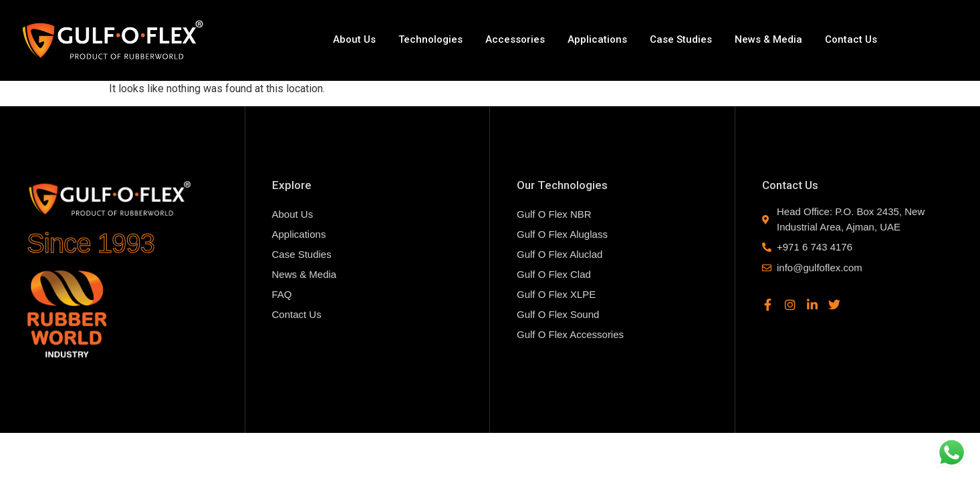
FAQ (282, 294)
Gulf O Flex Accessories (570, 334)
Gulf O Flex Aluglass (562, 234)
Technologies (431, 39)
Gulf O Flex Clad (554, 274)
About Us (354, 39)
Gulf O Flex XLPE (556, 294)
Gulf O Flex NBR (554, 214)
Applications (597, 39)
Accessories (515, 39)
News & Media (768, 39)
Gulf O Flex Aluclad (560, 254)
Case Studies (681, 39)
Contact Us (851, 39)
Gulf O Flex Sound (558, 314)
